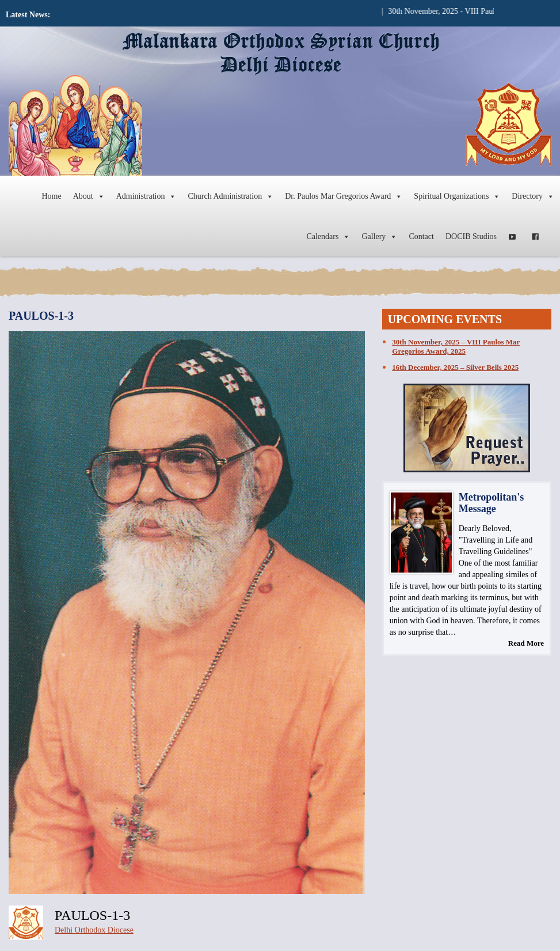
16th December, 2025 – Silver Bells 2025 (455, 367)
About (89, 196)
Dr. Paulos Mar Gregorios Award (344, 196)
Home (51, 196)
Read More (526, 643)
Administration (146, 196)
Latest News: (28, 15)
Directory (533, 196)
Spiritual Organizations (457, 196)
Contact (421, 236)
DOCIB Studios (471, 236)
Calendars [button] (328, 237)
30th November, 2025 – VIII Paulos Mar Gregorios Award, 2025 (456, 346)
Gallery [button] (379, 237)
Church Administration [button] (231, 196)
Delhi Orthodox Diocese (94, 930)
